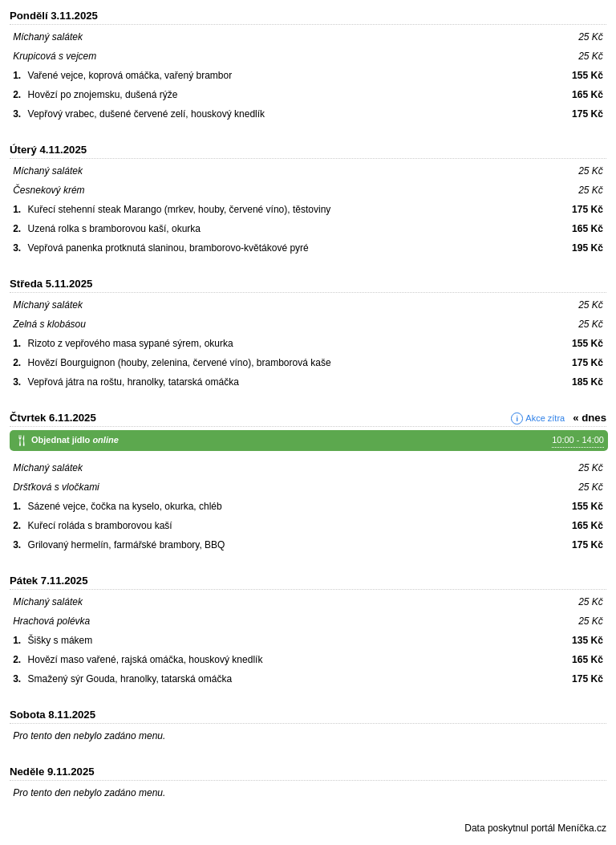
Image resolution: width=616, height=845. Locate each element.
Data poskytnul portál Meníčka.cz (535, 828)
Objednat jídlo (318, 441)
